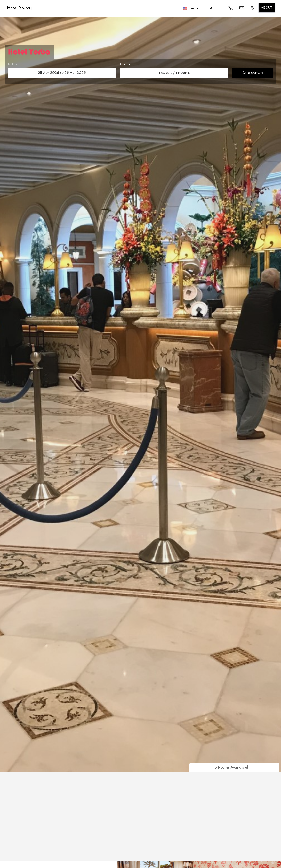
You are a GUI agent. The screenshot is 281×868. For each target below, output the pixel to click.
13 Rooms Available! (234, 768)
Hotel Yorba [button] (20, 8)
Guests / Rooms (174, 73)
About (267, 8)
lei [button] (213, 8)
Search (253, 73)
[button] (193, 8)
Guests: (125, 64)
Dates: (12, 64)
